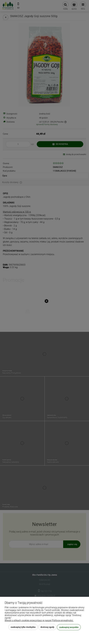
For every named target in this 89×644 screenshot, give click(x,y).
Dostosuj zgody (47, 627)
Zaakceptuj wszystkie (69, 627)
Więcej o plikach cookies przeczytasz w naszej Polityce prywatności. (39, 621)
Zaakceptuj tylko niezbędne (23, 627)
